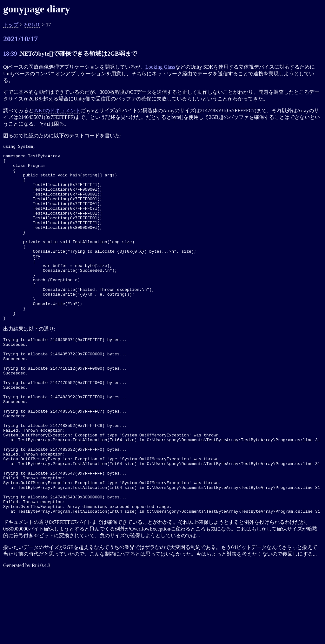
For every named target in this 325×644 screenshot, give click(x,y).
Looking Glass (160, 67)
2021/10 (32, 25)
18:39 (10, 54)
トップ (11, 25)
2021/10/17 (20, 39)
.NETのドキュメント (57, 110)
